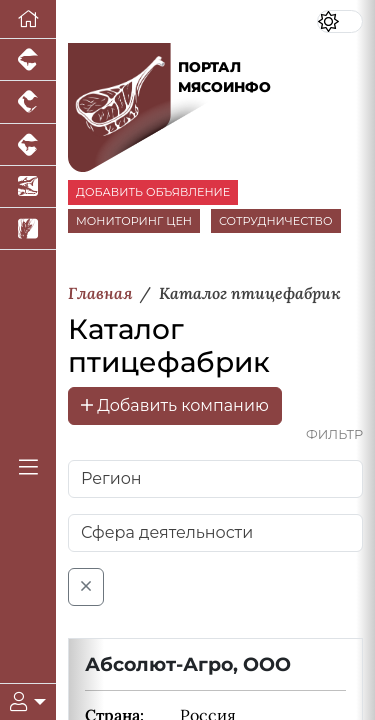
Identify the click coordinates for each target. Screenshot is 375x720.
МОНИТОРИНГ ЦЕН (134, 221)
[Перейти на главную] (28, 19)
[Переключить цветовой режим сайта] (340, 21)
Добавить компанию (175, 405)
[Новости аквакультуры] (28, 187)
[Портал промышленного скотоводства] (28, 145)
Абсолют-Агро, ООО (188, 664)
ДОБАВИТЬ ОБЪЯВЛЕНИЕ (153, 192)
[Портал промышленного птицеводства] (28, 102)
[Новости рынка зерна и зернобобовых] (28, 229)
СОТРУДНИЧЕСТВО (276, 221)
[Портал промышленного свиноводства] (28, 60)
